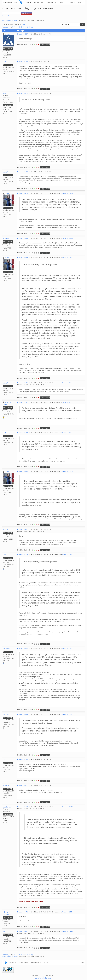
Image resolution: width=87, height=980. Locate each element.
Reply (42, 45)
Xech (4, 62)
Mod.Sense (7, 807)
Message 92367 (22, 34)
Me (4, 931)
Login (80, 2)
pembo (7, 34)
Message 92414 (22, 258)
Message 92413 (22, 238)
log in (23, 24)
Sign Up (72, 2)
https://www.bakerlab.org (44, 978)
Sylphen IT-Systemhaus (7, 913)
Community (51, 2)
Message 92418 (22, 433)
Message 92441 (22, 785)
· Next (31, 27)
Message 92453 (22, 807)
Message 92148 (67, 931)
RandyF (5, 172)
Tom (4, 760)
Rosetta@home (10, 2)
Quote (48, 45)
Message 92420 (22, 471)
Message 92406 (22, 172)
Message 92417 (22, 402)
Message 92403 (22, 94)
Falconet (5, 529)
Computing (39, 2)
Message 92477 (22, 931)
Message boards (8, 20)
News (16, 20)
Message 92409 (22, 193)
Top (82, 963)
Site (61, 2)
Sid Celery (6, 555)
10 (24, 27)
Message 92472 (22, 912)
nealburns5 (7, 433)
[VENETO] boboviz (7, 403)
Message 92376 (22, 62)
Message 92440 (22, 760)
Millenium (6, 785)
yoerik (7, 193)
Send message (8, 49)
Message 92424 (22, 714)
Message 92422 (22, 555)
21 (28, 27)
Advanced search (8, 16)
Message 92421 (22, 529)
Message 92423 (22, 649)
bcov (4, 94)
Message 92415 (22, 383)
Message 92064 (67, 912)
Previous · (5, 27)
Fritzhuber (6, 238)
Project (28, 2)
